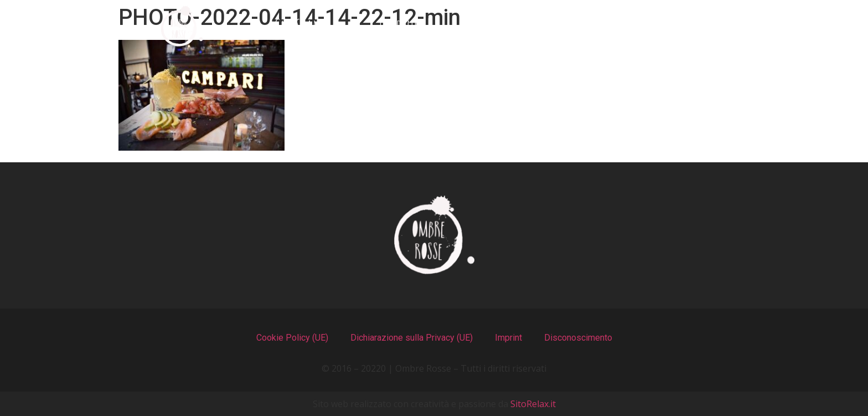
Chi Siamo (302, 26)
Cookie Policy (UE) (292, 338)
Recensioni (591, 26)
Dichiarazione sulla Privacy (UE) (412, 338)
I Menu (398, 26)
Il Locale (489, 26)
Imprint (508, 338)
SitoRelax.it (533, 404)
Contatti (695, 26)
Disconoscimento (578, 338)
